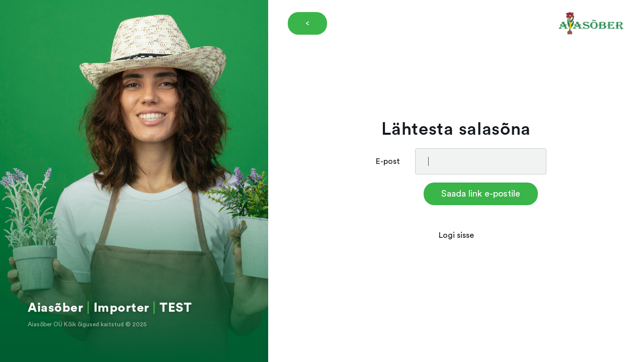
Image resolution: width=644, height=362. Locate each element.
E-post (388, 161)
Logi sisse (456, 235)
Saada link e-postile (481, 194)
